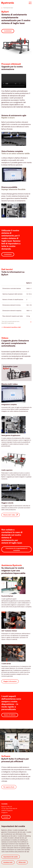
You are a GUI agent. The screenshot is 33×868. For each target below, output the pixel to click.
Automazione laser (7, 8)
